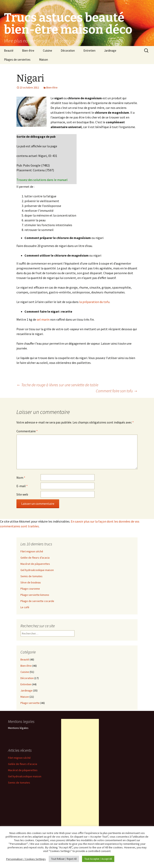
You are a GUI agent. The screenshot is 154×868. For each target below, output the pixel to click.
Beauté (9, 51)
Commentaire (27, 431)
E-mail (22, 486)
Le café (25, 607)
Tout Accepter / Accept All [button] (98, 859)
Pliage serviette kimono (35, 595)
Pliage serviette (30, 703)
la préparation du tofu (94, 302)
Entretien (89, 51)
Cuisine (48, 51)
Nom (21, 478)
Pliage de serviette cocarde (37, 601)
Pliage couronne (30, 589)
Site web (22, 494)
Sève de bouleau (31, 582)
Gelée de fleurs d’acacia (35, 558)
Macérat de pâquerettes (35, 564)
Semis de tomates (31, 576)
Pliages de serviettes (17, 60)
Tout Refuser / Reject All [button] (64, 859)
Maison (44, 60)
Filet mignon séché (32, 551)
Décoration (68, 51)
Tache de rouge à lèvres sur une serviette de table (57, 385)
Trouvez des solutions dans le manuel (42, 180)
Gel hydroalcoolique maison (37, 570)
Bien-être (28, 51)
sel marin (43, 319)
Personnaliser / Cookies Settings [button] (26, 859)
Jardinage (110, 51)
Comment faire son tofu (117, 391)
